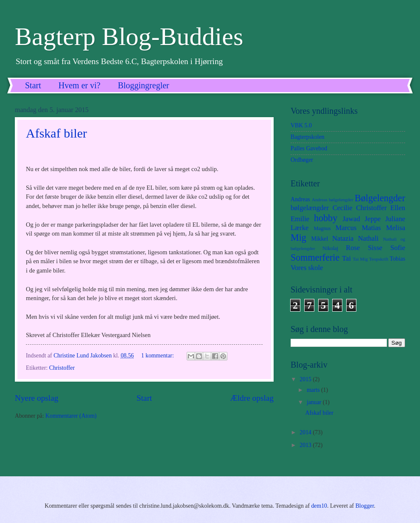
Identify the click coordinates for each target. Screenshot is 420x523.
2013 (306, 445)
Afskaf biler (56, 133)
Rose (353, 248)
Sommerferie (315, 257)
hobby (326, 218)
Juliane (395, 219)
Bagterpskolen (308, 137)
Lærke (300, 228)
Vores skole (307, 268)
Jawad (351, 219)
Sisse (375, 248)
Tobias (397, 259)
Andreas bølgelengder (333, 200)
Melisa (396, 228)
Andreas (300, 199)
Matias (371, 228)
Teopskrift (379, 259)
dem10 (319, 506)
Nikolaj (330, 248)
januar (315, 402)
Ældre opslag (252, 398)
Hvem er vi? (80, 85)
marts (314, 390)
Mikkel (319, 239)
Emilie (300, 219)
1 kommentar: (158, 356)
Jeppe (373, 219)
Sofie (398, 248)
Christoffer (62, 368)
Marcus (346, 228)
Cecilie (343, 208)
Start (33, 85)
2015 (306, 379)
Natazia (343, 238)
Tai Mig (360, 259)
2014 (306, 432)
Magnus (322, 228)
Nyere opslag (36, 398)
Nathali (368, 238)
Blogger (365, 506)
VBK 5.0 (301, 125)
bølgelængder (310, 208)
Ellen (398, 208)
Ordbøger (302, 160)
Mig (298, 238)
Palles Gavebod (309, 148)
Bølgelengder (380, 198)
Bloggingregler (144, 85)
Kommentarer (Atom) (71, 416)
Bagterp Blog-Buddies (129, 37)
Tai (346, 258)
